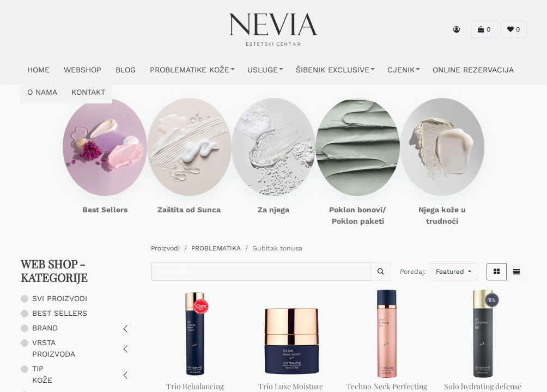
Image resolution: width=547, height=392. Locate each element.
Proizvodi (165, 248)
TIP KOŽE (42, 374)
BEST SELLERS (60, 313)
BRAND (45, 328)
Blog (126, 70)
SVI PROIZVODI (60, 298)
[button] (454, 272)
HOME (38, 70)
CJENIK (401, 70)
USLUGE (263, 70)
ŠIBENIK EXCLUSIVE (333, 70)
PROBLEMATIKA (216, 248)
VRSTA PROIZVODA (54, 348)
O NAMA (42, 92)
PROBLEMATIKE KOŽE (190, 70)
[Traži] (381, 271)
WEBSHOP (83, 70)
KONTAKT (88, 92)
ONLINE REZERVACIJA (473, 70)
